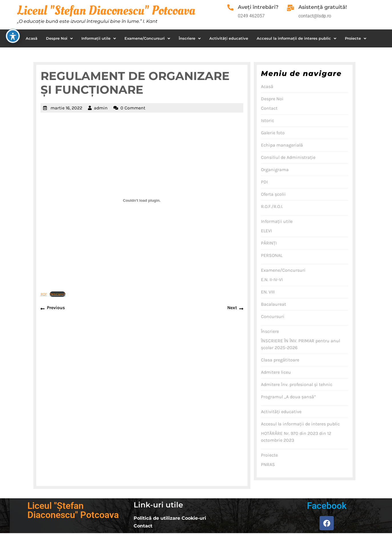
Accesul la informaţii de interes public (296, 38)
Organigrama (275, 170)
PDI (264, 182)
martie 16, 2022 (66, 108)
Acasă (32, 38)
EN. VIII (268, 292)
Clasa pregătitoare (280, 360)
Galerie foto (273, 133)
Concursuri (273, 316)
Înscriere (190, 38)
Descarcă (58, 294)
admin (101, 108)
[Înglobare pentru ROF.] (142, 201)
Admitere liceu (276, 372)
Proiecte (356, 38)
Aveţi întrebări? (260, 7)
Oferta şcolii (273, 194)
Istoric (268, 120)
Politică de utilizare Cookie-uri (170, 518)
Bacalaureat (274, 304)
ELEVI (266, 231)
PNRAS (268, 464)
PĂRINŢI (269, 243)
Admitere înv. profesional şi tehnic (297, 384)
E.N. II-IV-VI (272, 280)
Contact (269, 108)
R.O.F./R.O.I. (272, 206)
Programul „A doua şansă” (288, 397)
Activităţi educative (229, 38)
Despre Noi (59, 38)
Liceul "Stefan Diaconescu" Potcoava (106, 11)
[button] (59, 38)
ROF (44, 294)
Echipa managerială (282, 145)
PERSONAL (272, 255)
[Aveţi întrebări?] (232, 9)
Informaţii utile (99, 38)
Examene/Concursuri (147, 38)
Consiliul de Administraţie (288, 157)
